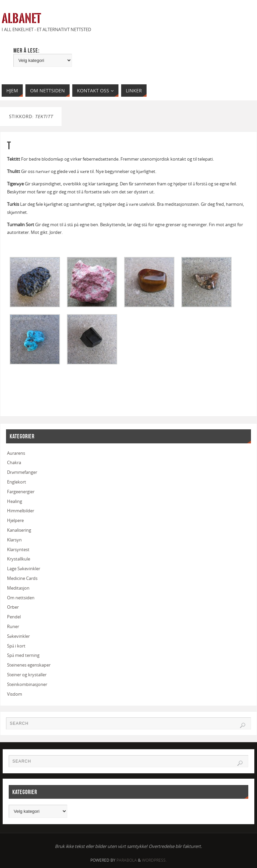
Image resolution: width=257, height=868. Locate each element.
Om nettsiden (21, 598)
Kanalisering (19, 530)
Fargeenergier (21, 492)
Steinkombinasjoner (27, 684)
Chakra (14, 462)
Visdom (15, 694)
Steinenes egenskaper (29, 665)
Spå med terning (23, 655)
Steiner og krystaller (27, 675)
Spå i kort (16, 646)
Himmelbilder (21, 511)
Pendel (14, 617)
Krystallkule (19, 559)
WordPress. (154, 860)
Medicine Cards (22, 578)
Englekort (17, 482)
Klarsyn (14, 540)
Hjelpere (15, 520)
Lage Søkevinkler (24, 569)
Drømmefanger (22, 472)
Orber (13, 607)
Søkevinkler (18, 636)
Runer (13, 626)
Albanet (21, 19)
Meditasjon (18, 588)
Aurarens (16, 453)
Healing (15, 501)
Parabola (127, 860)
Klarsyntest (18, 549)
